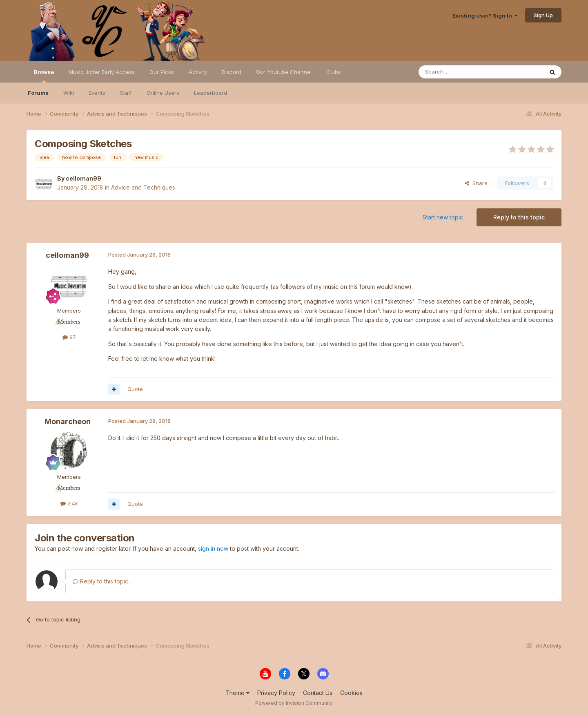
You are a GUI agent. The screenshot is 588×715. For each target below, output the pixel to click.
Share (476, 183)
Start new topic (443, 217)
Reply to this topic (519, 217)
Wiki (69, 93)
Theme (237, 693)
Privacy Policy (276, 693)
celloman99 (84, 178)
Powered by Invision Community (294, 703)
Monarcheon (68, 421)
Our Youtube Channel (284, 72)
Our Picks (162, 72)
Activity (198, 72)
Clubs (334, 72)
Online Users (163, 93)
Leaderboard (210, 93)
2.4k (69, 503)
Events (97, 93)
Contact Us (318, 693)
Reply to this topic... (102, 581)
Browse (44, 76)
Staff (126, 93)
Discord (232, 72)
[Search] (460, 72)
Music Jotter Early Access (102, 72)
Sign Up (543, 15)
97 (69, 337)
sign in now (213, 549)
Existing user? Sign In (485, 16)
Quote (135, 389)
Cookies (351, 693)
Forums (38, 93)
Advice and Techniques (143, 187)
